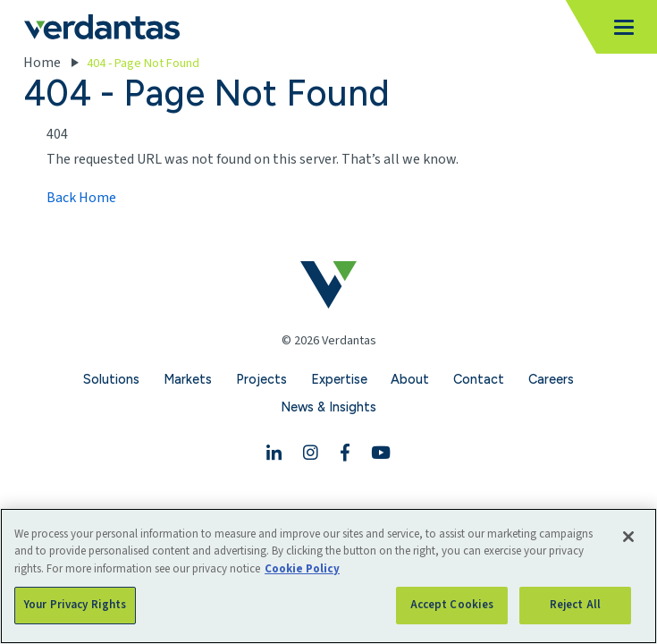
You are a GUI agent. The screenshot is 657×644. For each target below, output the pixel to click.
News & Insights (328, 407)
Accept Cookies (452, 605)
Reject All (575, 605)
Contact (479, 379)
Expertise (339, 379)
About (410, 379)
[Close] (628, 537)
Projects (261, 379)
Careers (551, 379)
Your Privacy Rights (75, 605)
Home (42, 63)
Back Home (81, 198)
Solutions (111, 379)
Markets (188, 379)
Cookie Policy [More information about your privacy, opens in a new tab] (302, 569)
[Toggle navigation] (619, 27)
